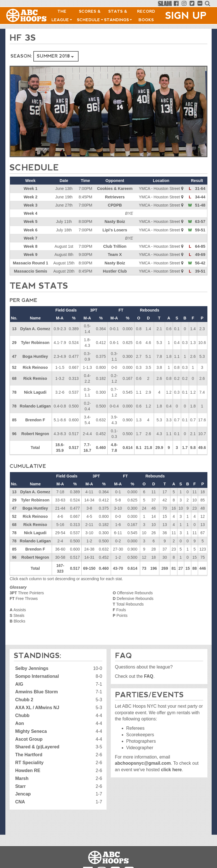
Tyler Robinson (35, 342)
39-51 (200, 270)
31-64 (200, 188)
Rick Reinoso (35, 367)
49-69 (200, 254)
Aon (20, 723)
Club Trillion (115, 246)
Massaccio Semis (30, 270)
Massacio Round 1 (30, 262)
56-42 (200, 262)
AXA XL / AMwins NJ (37, 707)
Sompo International (37, 676)
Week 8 (30, 246)
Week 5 (30, 221)
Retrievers (115, 197)
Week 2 (30, 197)
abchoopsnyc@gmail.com (143, 763)
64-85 (200, 246)
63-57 (200, 221)
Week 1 (30, 188)
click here (172, 769)
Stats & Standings (118, 16)
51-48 (200, 205)
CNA (20, 802)
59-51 (200, 229)
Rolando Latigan (35, 405)
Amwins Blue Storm (37, 691)
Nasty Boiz (115, 221)
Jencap (23, 794)
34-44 (200, 197)
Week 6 (30, 229)
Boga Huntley (35, 356)
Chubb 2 (24, 699)
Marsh (22, 778)
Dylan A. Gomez (35, 328)
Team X (115, 254)
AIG (19, 684)
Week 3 (30, 205)
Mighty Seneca (31, 731)
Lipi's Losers (115, 229)
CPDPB (115, 205)
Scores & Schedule (90, 16)
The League (62, 16)
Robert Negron (35, 433)
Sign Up (186, 16)
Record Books (146, 16)
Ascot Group (29, 739)
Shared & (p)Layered (37, 747)
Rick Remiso (35, 378)
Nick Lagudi (35, 391)
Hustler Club (115, 270)
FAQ (149, 676)
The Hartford (29, 754)
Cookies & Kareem (115, 188)
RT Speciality (29, 762)
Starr (20, 786)
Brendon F (35, 419)
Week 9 (30, 254)
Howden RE (28, 770)
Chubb (22, 715)
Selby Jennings (32, 668)
